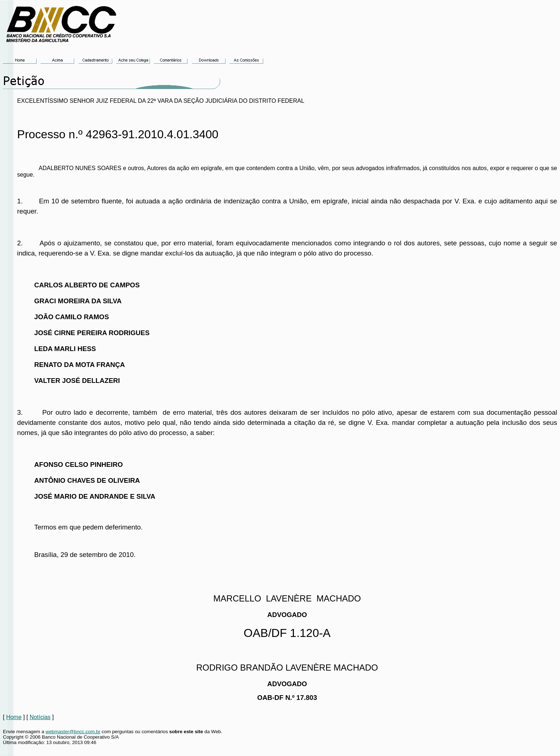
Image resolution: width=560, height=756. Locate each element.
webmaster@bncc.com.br (73, 732)
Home (14, 717)
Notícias (40, 717)
